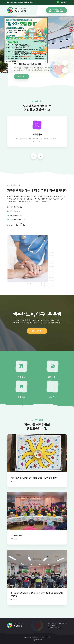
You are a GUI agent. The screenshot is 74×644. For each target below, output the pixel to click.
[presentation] (34, 156)
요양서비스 (37, 134)
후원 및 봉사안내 (37, 331)
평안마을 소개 (21, 77)
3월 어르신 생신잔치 (18, 535)
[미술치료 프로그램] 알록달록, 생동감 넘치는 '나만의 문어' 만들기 (34, 478)
